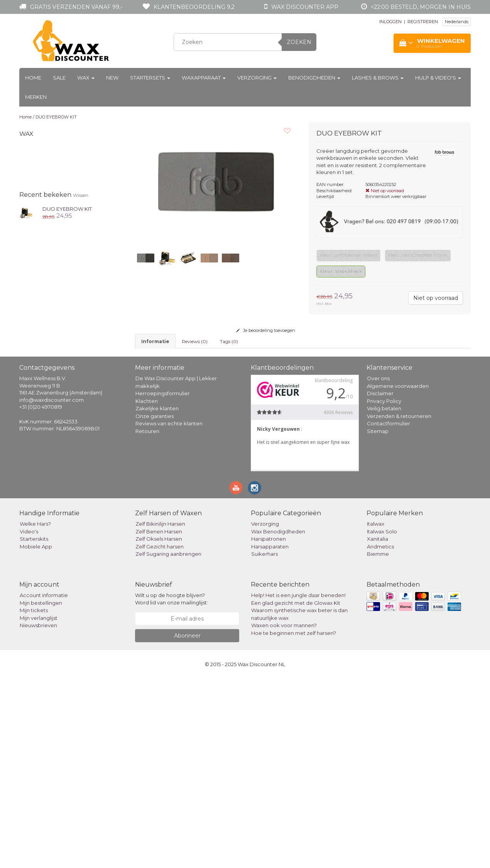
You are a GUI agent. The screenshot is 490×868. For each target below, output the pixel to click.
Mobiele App (36, 736)
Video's (29, 721)
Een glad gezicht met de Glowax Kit (296, 792)
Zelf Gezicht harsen (160, 736)
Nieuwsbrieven (38, 815)
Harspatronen (269, 728)
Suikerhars (264, 743)
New (112, 78)
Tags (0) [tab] (229, 341)
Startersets (150, 78)
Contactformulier (389, 613)
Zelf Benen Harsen (159, 721)
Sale (59, 78)
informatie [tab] (155, 341)
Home (33, 78)
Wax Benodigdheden (278, 721)
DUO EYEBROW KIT (56, 117)
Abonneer (187, 825)
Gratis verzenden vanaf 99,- (76, 7)
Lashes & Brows (378, 78)
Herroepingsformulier (163, 582)
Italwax (376, 713)
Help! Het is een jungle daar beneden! (298, 785)
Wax (86, 78)
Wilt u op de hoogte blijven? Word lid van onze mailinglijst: (171, 788)
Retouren (147, 620)
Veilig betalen (384, 597)
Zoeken (299, 42)
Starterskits (34, 728)
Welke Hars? (35, 713)
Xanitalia (378, 728)
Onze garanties (155, 605)
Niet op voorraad (436, 298)
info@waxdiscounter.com (52, 589)
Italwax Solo (382, 721)
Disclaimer (380, 582)
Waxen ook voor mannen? (284, 815)
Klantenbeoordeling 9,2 (194, 7)
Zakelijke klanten (157, 597)
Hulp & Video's (438, 78)
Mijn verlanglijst (39, 807)
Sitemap (378, 620)
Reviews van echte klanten (169, 613)
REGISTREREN (423, 22)
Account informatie (44, 785)
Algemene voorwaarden (398, 575)
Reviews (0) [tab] (195, 341)
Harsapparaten (270, 736)
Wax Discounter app (305, 7)
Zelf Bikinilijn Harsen (160, 713)
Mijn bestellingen (41, 792)
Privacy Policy (384, 590)
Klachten (147, 590)
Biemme (378, 743)
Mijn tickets (34, 800)
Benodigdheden (314, 78)
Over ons (378, 567)
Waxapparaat (204, 78)
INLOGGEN (390, 22)
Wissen (81, 195)
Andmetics (380, 736)
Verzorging (257, 78)
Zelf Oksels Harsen (159, 728)
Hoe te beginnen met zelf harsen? (294, 822)
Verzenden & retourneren (399, 605)
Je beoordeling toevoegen (266, 330)
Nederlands (457, 22)
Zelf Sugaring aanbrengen (168, 743)
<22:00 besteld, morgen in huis (421, 7)
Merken (36, 97)
